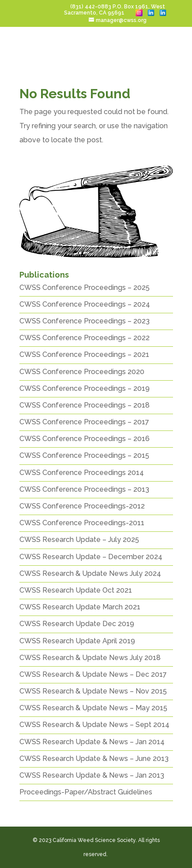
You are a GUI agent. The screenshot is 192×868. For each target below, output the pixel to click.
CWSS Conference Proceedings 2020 (82, 372)
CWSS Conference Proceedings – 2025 (85, 287)
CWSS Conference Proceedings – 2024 (85, 304)
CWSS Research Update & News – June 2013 (94, 759)
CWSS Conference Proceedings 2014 (82, 473)
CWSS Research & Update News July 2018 (90, 658)
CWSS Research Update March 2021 (80, 607)
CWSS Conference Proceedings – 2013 (84, 489)
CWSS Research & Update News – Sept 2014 (94, 725)
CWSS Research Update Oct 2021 (76, 590)
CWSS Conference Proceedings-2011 (82, 523)
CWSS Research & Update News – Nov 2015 (93, 691)
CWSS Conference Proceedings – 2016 (85, 439)
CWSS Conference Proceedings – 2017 (84, 422)
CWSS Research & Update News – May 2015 (93, 708)
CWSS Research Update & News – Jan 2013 (92, 775)
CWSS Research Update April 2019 (77, 641)
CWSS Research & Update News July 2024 (90, 573)
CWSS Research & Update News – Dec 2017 (93, 674)
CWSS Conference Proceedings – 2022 (85, 338)
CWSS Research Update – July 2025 (79, 540)
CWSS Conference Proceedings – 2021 (84, 354)
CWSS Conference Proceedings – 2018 (85, 405)
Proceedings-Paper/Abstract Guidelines (86, 792)
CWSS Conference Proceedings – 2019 (85, 388)
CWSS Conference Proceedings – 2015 (84, 455)
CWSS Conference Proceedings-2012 (82, 506)
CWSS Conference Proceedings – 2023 (85, 321)
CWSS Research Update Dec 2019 (77, 624)
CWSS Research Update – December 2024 (91, 557)
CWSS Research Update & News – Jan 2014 (92, 742)
